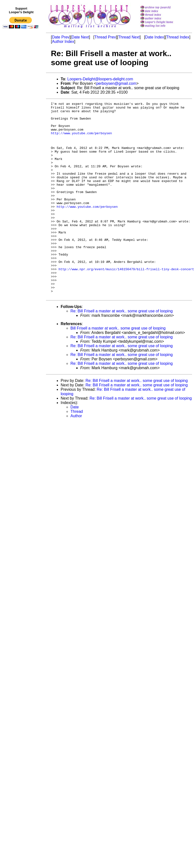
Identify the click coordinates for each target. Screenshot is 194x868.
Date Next (80, 37)
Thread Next (129, 37)
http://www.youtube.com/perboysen (81, 140)
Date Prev (61, 37)
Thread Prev (105, 37)
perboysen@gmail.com (116, 83)
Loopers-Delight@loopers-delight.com (100, 79)
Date (75, 446)
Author (76, 455)
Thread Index (178, 37)
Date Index (154, 37)
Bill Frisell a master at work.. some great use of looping (118, 367)
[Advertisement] (22, 132)
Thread (77, 450)
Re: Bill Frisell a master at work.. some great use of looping (122, 350)
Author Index (63, 42)
